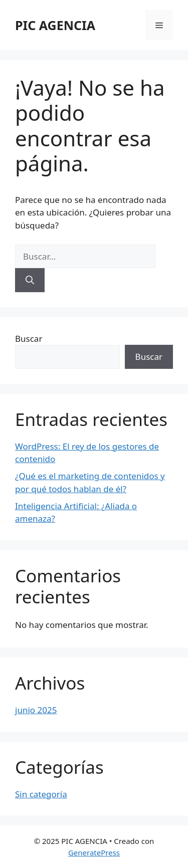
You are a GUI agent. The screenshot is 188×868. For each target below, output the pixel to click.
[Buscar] (30, 280)
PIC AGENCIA (55, 25)
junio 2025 (36, 710)
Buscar (29, 339)
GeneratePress (94, 852)
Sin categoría (41, 794)
